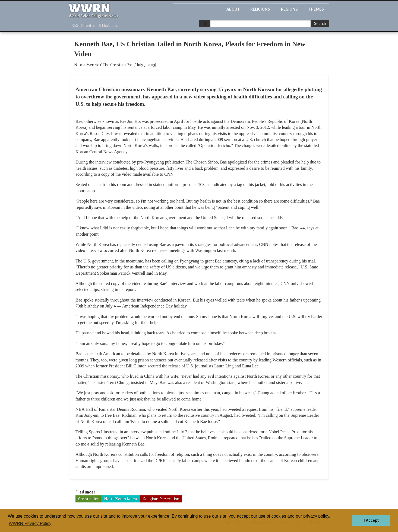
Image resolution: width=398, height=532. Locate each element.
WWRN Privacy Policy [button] (30, 523)
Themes (316, 9)
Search (320, 24)
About (233, 9)
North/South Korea (121, 499)
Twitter (89, 25)
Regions (289, 9)
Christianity (88, 499)
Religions (260, 9)
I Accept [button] (371, 520)
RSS (74, 25)
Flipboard (109, 25)
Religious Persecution (161, 499)
